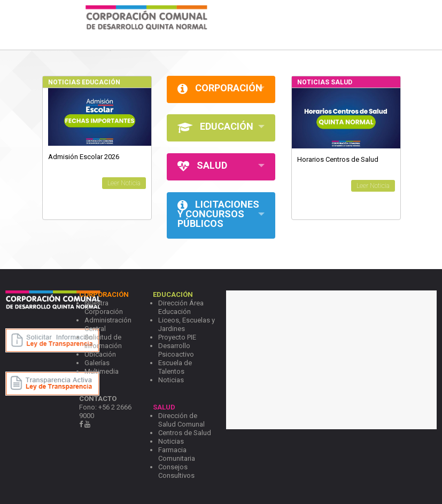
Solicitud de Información (103, 341)
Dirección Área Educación (181, 307)
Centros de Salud (185, 433)
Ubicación (100, 354)
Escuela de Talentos (175, 367)
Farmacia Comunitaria (177, 454)
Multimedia (102, 371)
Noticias (171, 380)
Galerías (97, 363)
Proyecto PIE (177, 337)
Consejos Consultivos (176, 471)
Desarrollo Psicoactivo (176, 350)
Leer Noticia (124, 183)
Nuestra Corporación (104, 307)
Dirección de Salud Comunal (181, 420)
